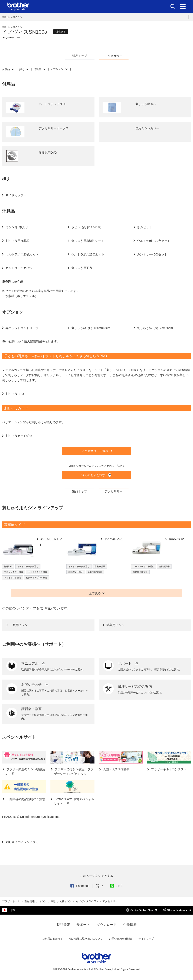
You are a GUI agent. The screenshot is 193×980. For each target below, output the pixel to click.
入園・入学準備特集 (116, 769)
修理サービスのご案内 (135, 686)
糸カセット (144, 227)
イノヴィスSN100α (87, 901)
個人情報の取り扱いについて (86, 939)
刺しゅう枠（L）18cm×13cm (91, 328)
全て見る (95, 593)
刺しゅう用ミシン (12, 17)
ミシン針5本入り (17, 227)
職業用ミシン (115, 625)
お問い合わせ (35, 685)
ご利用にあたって (53, 939)
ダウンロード (107, 925)
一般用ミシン (19, 625)
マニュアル (33, 663)
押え (22, 69)
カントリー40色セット (152, 254)
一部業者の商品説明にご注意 (25, 799)
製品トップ (80, 56)
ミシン (43, 901)
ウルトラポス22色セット (88, 254)
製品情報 (30, 901)
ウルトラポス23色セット (22, 254)
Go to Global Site (142, 910)
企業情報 (130, 925)
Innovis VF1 (113, 539)
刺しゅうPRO (15, 394)
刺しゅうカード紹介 (19, 436)
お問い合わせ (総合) (121, 939)
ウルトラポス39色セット (154, 241)
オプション (57, 69)
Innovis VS (177, 539)
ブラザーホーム (11, 901)
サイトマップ (146, 939)
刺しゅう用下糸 (82, 268)
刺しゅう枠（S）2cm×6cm (155, 328)
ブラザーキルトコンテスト (169, 769)
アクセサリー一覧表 (95, 451)
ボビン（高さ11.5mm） (87, 227)
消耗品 (37, 69)
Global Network (177, 910)
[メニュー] (183, 6)
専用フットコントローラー (23, 328)
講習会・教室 (31, 709)
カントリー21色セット (21, 268)
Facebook (80, 886)
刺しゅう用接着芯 (17, 241)
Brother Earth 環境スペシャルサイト (74, 802)
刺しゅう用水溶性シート (88, 241)
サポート (128, 663)
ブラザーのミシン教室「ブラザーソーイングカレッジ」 (74, 771)
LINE (116, 886)
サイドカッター (16, 195)
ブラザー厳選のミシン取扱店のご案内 (25, 771)
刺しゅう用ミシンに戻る (22, 842)
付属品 (6, 69)
